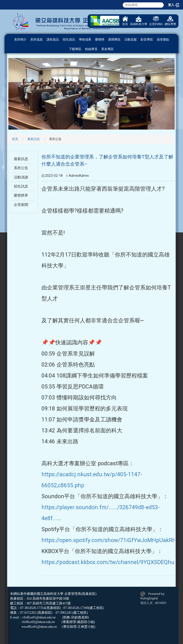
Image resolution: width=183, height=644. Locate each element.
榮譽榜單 (21, 195)
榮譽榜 (100, 39)
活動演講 (21, 177)
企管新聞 (21, 205)
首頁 (125, 21)
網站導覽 (170, 21)
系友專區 (107, 49)
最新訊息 (34, 139)
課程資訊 (53, 39)
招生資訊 (69, 39)
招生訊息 (21, 186)
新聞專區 (114, 39)
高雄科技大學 (139, 21)
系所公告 (21, 168)
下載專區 (75, 49)
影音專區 (147, 39)
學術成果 (85, 39)
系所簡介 (20, 39)
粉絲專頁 (91, 49)
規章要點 (163, 39)
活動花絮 (131, 39)
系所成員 (36, 39)
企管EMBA (156, 21)
